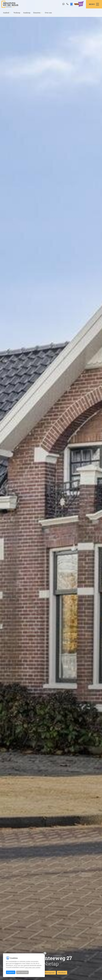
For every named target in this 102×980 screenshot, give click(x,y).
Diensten (38, 13)
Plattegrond (50, 973)
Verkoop (17, 13)
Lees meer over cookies (33, 967)
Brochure (62, 973)
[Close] (99, 972)
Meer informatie (22, 972)
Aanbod (7, 13)
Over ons (48, 13)
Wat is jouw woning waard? (82, 974)
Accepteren (11, 972)
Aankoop (27, 13)
